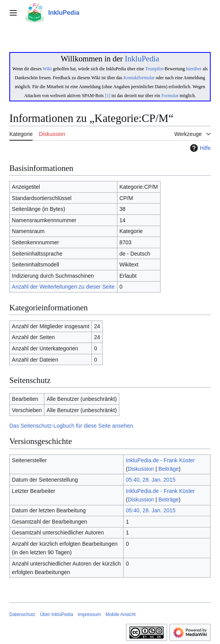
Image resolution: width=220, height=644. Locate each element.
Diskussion (141, 469)
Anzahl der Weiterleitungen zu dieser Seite (63, 287)
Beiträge (169, 469)
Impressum (89, 614)
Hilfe (199, 148)
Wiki (47, 69)
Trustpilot (154, 69)
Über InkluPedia (57, 614)
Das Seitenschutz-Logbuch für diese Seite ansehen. (72, 426)
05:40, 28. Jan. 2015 (151, 480)
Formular (170, 96)
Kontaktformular (139, 78)
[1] (108, 96)
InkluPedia (142, 59)
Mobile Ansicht (120, 614)
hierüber (194, 69)
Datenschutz (22, 614)
